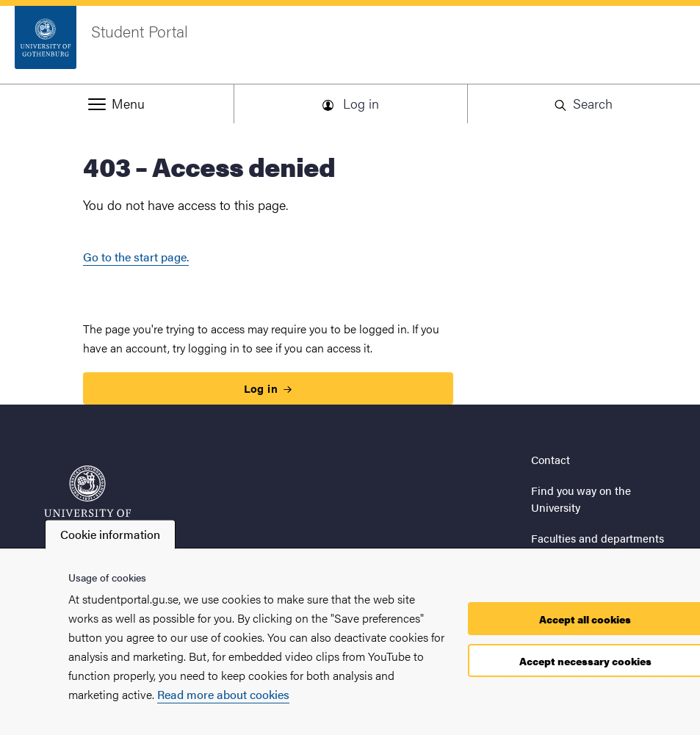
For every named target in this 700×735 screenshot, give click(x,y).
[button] (116, 104)
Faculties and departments (598, 538)
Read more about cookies (223, 694)
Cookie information (110, 534)
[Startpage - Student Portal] (350, 45)
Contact (551, 459)
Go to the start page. (136, 257)
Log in (268, 388)
